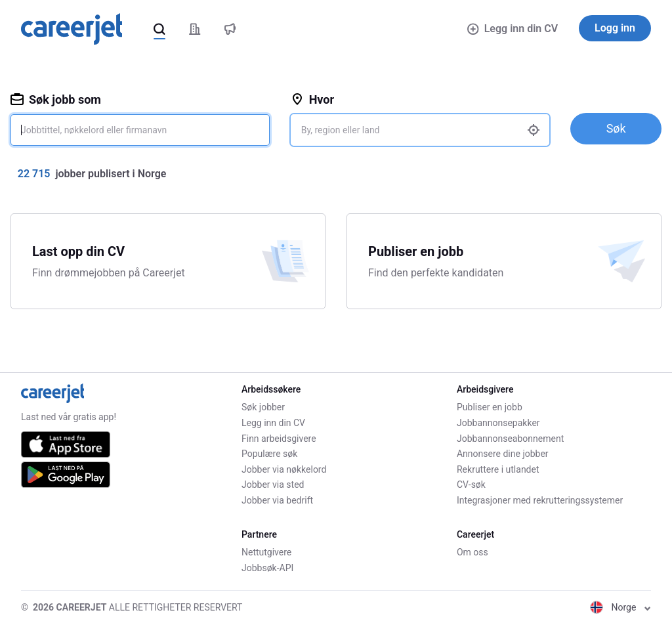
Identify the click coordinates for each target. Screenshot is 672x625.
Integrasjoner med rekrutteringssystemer (540, 500)
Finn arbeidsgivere (279, 439)
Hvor (312, 99)
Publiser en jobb (490, 407)
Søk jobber (263, 407)
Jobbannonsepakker (498, 423)
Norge (620, 607)
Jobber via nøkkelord (284, 469)
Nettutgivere (266, 552)
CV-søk (471, 485)
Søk (616, 128)
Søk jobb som (56, 99)
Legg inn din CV (513, 29)
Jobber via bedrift (277, 500)
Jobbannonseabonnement (510, 439)
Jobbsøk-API (267, 568)
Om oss (472, 552)
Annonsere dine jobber (503, 454)
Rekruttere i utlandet (498, 469)
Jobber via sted (273, 485)
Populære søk (269, 454)
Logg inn (615, 28)
